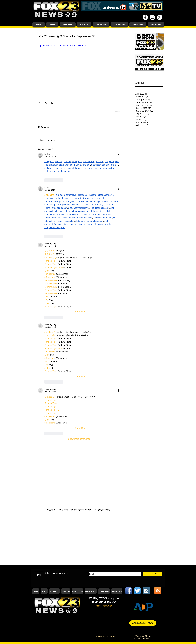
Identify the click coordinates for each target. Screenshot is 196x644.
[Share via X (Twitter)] (46, 103)
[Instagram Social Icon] (146, 591)
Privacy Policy (101, 636)
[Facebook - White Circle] (145, 17)
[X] (160, 17)
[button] (52, 25)
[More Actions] (118, 155)
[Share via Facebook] (39, 103)
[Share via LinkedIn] (52, 103)
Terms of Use (111, 636)
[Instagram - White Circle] (152, 17)
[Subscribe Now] (153, 574)
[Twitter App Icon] (137, 591)
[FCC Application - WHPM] (143, 623)
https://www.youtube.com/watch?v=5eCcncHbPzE (62, 46)
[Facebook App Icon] (129, 591)
